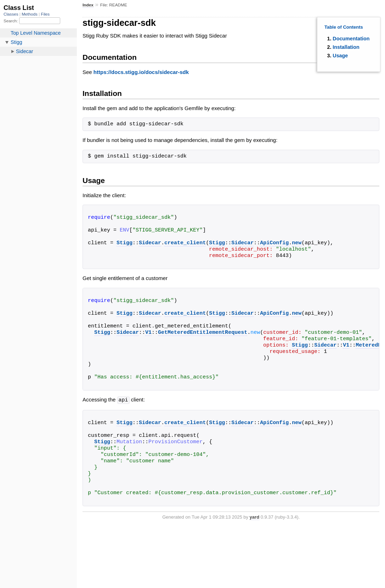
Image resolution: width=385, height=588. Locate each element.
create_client (185, 243)
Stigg (124, 243)
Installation (346, 47)
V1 (148, 333)
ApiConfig (274, 243)
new (297, 243)
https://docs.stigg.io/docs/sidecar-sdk (141, 72)
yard (254, 517)
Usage (340, 56)
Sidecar (150, 243)
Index (88, 5)
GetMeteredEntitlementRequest (203, 333)
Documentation (351, 39)
